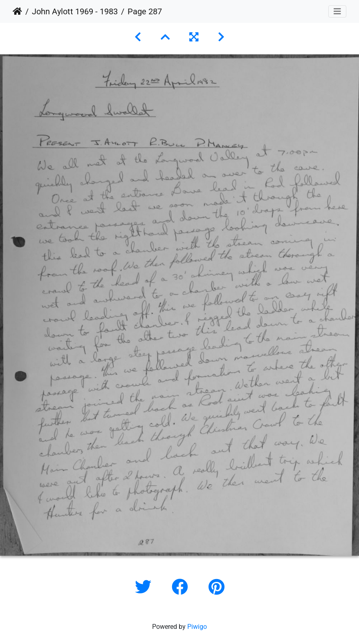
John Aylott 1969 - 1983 (75, 11)
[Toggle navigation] (337, 11)
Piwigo (197, 627)
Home (17, 11)
